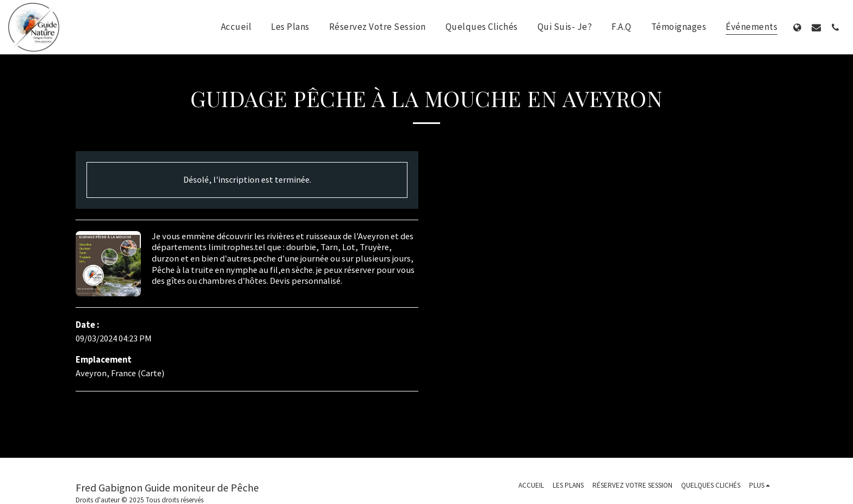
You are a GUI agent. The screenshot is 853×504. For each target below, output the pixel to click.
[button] (816, 27)
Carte (151, 373)
